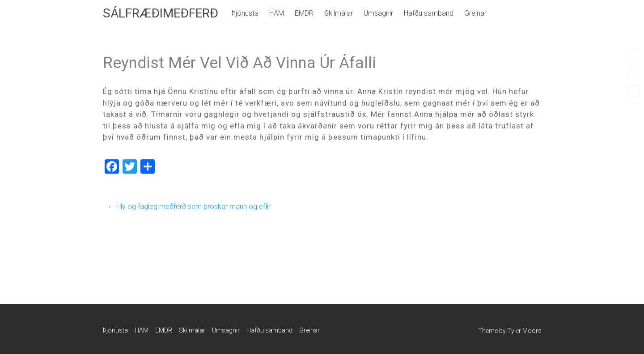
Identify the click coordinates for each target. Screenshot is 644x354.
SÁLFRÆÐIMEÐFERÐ (161, 13)
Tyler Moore (524, 331)
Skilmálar (339, 13)
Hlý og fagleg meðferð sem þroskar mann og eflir (189, 207)
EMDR (304, 13)
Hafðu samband (429, 13)
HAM (277, 13)
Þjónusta (245, 13)
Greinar (475, 13)
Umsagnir (378, 13)
